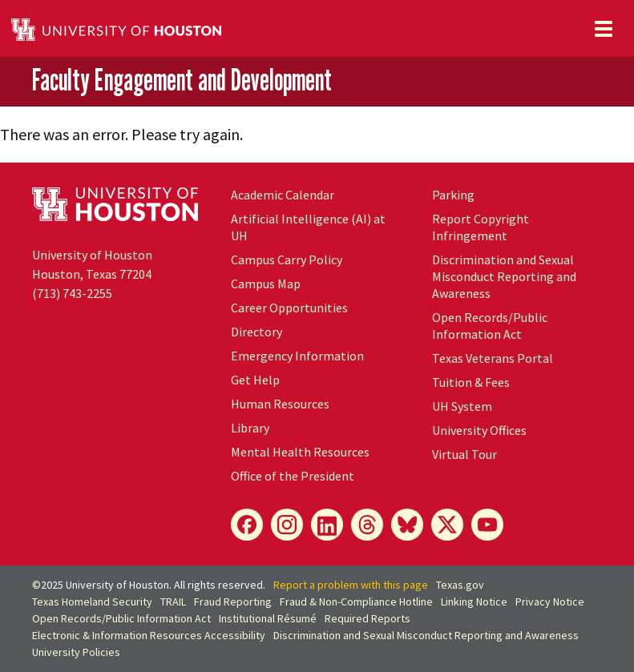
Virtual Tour (464, 454)
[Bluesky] (407, 525)
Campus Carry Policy (287, 260)
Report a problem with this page (351, 585)
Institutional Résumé (268, 618)
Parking (453, 195)
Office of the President (293, 476)
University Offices (479, 430)
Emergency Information (297, 356)
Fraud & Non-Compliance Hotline (356, 602)
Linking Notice (474, 602)
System (462, 406)
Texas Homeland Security (92, 602)
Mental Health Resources (300, 452)
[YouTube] (487, 525)
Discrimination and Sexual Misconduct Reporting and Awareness (504, 276)
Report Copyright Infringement (481, 227)
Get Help (255, 380)
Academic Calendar (283, 195)
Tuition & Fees (471, 382)
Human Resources (280, 404)
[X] (447, 525)
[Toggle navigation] (604, 29)
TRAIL (173, 602)
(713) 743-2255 (72, 293)
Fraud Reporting (233, 602)
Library (250, 428)
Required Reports (367, 618)
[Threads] (367, 525)
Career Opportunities (289, 308)
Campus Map (266, 284)
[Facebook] (247, 525)
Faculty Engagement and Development (182, 80)
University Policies (76, 652)
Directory (256, 332)
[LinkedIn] (327, 525)
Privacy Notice (550, 602)
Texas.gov (460, 585)
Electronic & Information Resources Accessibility (149, 635)
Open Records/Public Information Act (490, 326)
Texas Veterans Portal (493, 358)
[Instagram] (287, 525)
